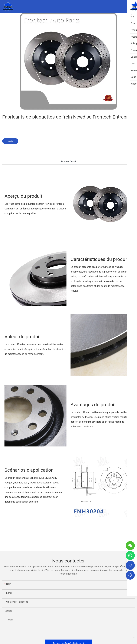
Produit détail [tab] (68, 162)
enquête (10, 141)
